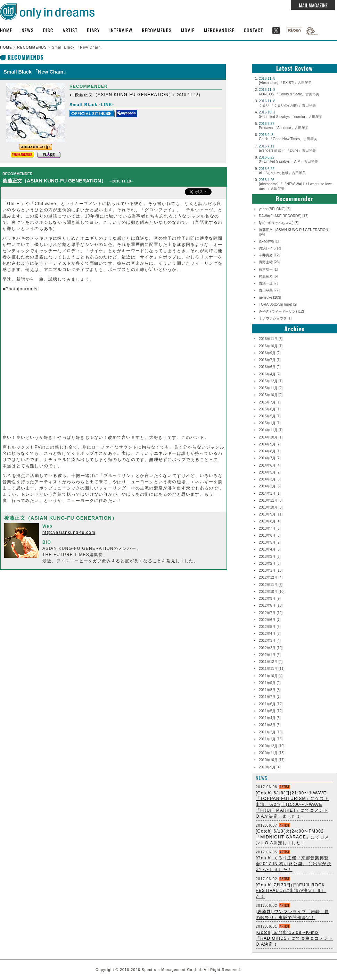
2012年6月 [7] (270, 620)
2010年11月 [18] (272, 753)
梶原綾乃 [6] (268, 276)
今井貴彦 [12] (269, 255)
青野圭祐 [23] (269, 262)
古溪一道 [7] (268, 283)
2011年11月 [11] (272, 669)
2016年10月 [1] (271, 346)
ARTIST (70, 30)
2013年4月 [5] (270, 549)
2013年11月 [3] (271, 500)
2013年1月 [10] (271, 570)
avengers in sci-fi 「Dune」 (287, 150)
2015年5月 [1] (270, 416)
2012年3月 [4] (270, 641)
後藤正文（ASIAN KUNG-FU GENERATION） (124, 95)
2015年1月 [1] (270, 423)
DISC (48, 30)
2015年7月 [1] (270, 402)
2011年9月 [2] (270, 683)
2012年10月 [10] (272, 592)
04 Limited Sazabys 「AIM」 (288, 161)
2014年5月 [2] (270, 472)
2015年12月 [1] (271, 381)
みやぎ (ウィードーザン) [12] (281, 311)
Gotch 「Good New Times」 (288, 139)
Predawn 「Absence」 (284, 128)
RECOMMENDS (157, 30)
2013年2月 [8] (270, 564)
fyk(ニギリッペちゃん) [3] (279, 223)
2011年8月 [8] (270, 690)
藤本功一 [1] (268, 269)
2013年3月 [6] (270, 557)
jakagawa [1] (269, 241)
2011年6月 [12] (271, 704)
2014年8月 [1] (270, 451)
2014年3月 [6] (270, 479)
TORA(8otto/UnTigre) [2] (278, 304)
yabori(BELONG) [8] (275, 209)
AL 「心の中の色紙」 (282, 173)
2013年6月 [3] (270, 535)
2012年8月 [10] (271, 606)
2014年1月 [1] (270, 493)
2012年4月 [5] (270, 634)
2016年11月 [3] (271, 339)
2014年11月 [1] (271, 430)
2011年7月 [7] (270, 697)
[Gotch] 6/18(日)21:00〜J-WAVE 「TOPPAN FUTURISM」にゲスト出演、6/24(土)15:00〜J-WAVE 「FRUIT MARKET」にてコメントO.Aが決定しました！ (292, 805)
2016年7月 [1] (270, 360)
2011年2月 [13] (271, 732)
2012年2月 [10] (271, 648)
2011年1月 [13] (271, 739)
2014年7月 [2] (270, 458)
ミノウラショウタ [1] (275, 318)
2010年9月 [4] (270, 767)
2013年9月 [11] (271, 514)
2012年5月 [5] (270, 627)
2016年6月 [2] (270, 367)
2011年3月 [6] (270, 725)
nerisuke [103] (270, 297)
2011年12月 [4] (271, 662)
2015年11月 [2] (271, 388)
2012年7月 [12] (271, 613)
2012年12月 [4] (271, 577)
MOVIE (188, 30)
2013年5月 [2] (270, 542)
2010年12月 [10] (272, 746)
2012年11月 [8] (271, 585)
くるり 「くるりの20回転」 (287, 105)
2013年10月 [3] (271, 507)
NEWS (28, 30)
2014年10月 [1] (271, 437)
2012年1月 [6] (270, 655)
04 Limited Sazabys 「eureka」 (291, 117)
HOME (6, 30)
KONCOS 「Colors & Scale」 (289, 94)
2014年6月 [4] (270, 465)
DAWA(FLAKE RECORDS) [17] (283, 216)
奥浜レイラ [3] (270, 248)
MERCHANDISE (219, 30)
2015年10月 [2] (271, 395)
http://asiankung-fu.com (69, 532)
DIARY (93, 30)
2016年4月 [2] (270, 374)
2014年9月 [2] (270, 444)
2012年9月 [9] (270, 599)
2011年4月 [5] (270, 718)
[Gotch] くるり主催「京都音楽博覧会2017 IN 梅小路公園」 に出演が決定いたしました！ (294, 864)
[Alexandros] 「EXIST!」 (285, 83)
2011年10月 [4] (271, 676)
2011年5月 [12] (271, 711)
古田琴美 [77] (269, 290)
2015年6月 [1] (270, 409)
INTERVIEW (121, 30)
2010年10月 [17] (272, 760)
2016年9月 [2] (270, 353)
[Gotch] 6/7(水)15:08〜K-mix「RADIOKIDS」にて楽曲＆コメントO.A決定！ (294, 938)
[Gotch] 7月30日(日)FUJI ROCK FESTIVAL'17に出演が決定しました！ (291, 891)
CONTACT (254, 30)
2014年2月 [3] (270, 486)
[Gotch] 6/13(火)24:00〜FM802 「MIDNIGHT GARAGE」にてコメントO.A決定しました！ (292, 837)
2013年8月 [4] (270, 521)
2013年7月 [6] (270, 529)
